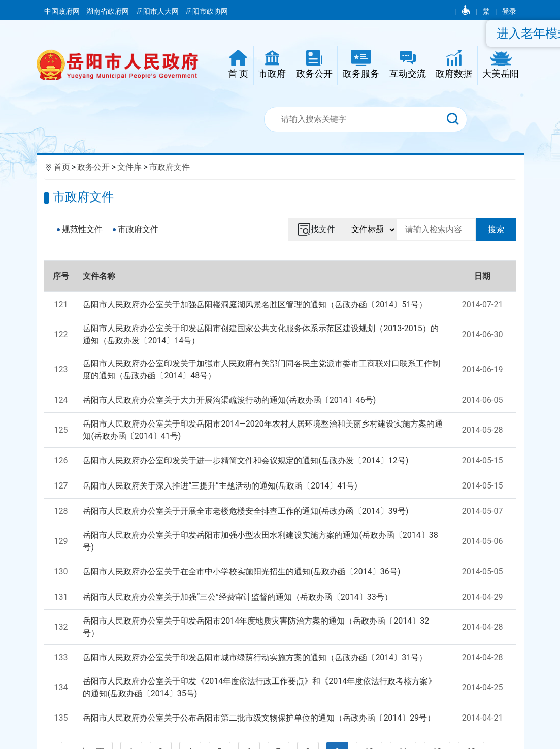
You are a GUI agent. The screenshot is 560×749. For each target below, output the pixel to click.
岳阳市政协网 (207, 11)
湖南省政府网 (108, 11)
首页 (62, 167)
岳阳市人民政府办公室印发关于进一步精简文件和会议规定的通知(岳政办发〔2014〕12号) (245, 460)
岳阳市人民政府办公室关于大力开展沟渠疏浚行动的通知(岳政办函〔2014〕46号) (229, 400)
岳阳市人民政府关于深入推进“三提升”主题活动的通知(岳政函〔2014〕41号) (220, 486)
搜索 (496, 229)
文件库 (129, 167)
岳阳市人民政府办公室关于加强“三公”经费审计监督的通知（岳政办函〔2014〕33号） (237, 597)
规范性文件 (82, 229)
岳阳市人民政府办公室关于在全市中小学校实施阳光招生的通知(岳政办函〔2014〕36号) (241, 572)
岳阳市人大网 (158, 11)
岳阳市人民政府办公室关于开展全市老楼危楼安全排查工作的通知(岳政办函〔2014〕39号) (245, 511)
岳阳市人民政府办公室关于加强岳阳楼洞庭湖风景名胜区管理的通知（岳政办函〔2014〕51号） (255, 304)
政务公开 (93, 167)
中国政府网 (63, 11)
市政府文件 (170, 167)
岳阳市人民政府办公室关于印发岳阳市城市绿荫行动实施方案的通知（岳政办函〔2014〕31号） (255, 657)
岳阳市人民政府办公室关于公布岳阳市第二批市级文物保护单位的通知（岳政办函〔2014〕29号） (259, 718)
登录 (509, 11)
